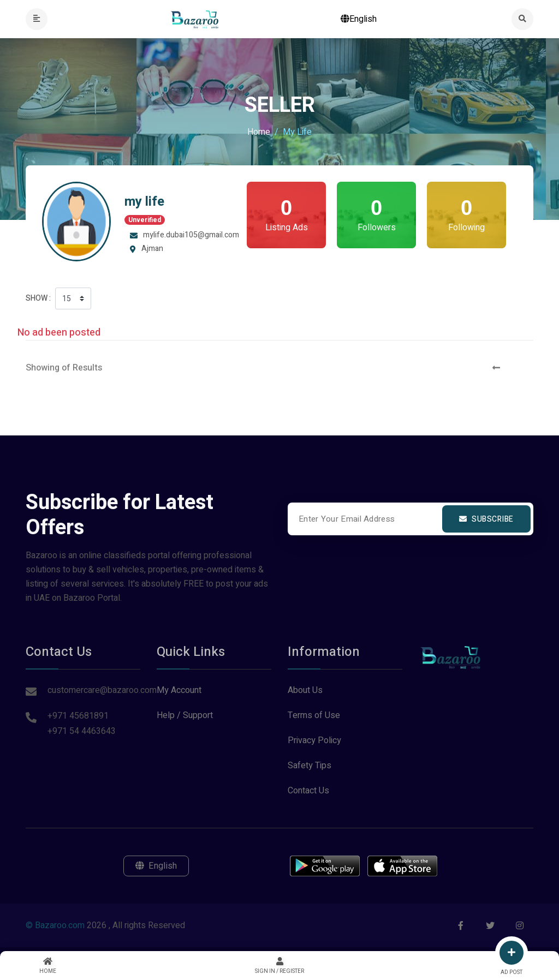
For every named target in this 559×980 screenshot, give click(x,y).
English (359, 19)
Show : (38, 298)
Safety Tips (310, 766)
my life (144, 202)
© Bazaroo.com (55, 925)
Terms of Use (314, 715)
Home (259, 132)
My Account (179, 690)
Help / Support (185, 715)
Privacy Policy (314, 740)
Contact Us (308, 791)
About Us (305, 690)
